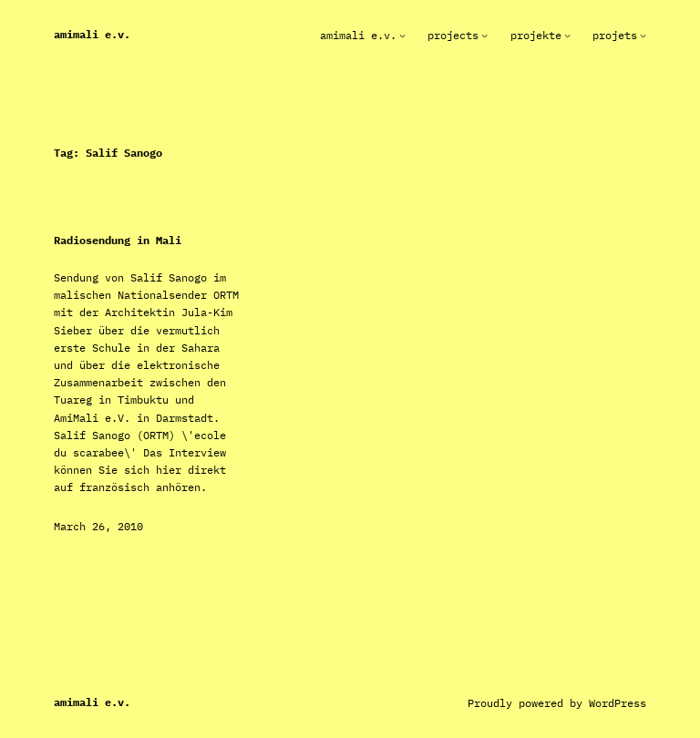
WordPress (618, 703)
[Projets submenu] (643, 35)
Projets (615, 35)
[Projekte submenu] (567, 35)
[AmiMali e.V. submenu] (402, 35)
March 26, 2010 (98, 526)
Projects (453, 35)
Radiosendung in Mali (118, 241)
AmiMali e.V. (92, 34)
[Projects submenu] (484, 35)
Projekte (536, 35)
